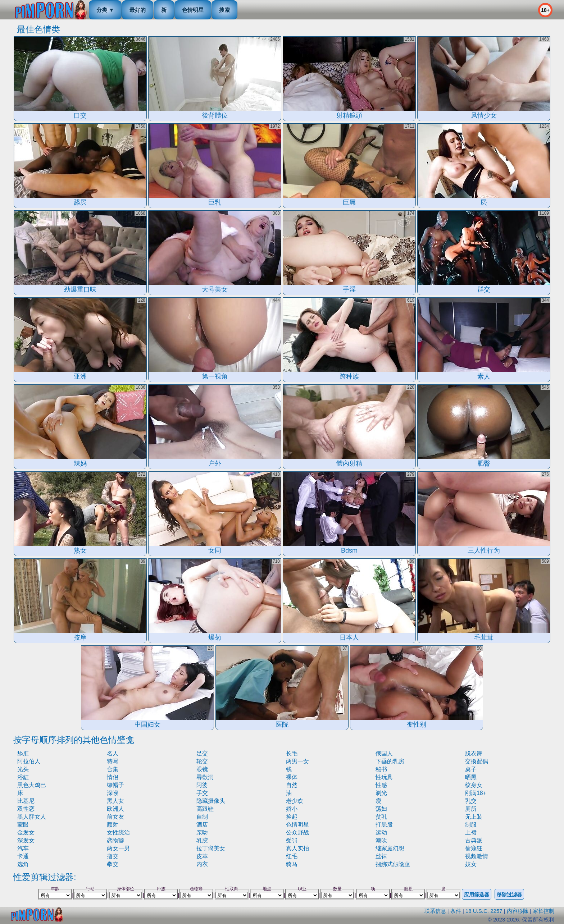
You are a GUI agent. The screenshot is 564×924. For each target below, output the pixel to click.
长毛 (292, 753)
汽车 (23, 848)
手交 (202, 793)
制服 (471, 825)
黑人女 (115, 801)
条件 (456, 911)
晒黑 (471, 777)
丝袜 (381, 856)
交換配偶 (477, 761)
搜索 (224, 10)
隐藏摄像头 (211, 801)
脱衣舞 (474, 753)
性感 (381, 785)
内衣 (202, 864)
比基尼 (26, 801)
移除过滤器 (509, 895)
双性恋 (26, 809)
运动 (381, 832)
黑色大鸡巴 (32, 785)
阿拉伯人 (29, 761)
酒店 (202, 825)
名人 (113, 753)
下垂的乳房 (390, 761)
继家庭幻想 (390, 848)
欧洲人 (115, 809)
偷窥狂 (474, 848)
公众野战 (297, 832)
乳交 (471, 801)
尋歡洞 (205, 777)
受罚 (292, 840)
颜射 (113, 825)
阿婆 (202, 785)
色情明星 (193, 10)
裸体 (292, 777)
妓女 (471, 864)
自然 (292, 785)
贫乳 (381, 817)
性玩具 (384, 777)
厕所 (471, 809)
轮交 (202, 761)
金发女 (26, 832)
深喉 (113, 793)
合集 (113, 769)
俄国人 (384, 753)
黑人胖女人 (32, 817)
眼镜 (202, 769)
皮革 (202, 856)
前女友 (115, 817)
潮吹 (381, 840)
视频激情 (477, 856)
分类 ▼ (105, 10)
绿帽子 (115, 785)
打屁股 (384, 825)
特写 (113, 761)
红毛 (292, 856)
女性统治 (118, 832)
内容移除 (518, 911)
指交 (113, 856)
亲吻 (202, 832)
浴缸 (23, 777)
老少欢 (295, 801)
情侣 (113, 777)
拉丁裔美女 (211, 848)
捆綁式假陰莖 (393, 864)
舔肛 (23, 753)
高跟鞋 (205, 809)
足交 (202, 753)
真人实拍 (297, 848)
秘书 (381, 769)
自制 (202, 817)
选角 (23, 864)
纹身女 (474, 785)
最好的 (138, 10)
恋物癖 (115, 840)
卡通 (23, 856)
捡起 (292, 817)
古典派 (474, 840)
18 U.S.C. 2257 (484, 911)
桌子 (471, 769)
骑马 (292, 864)
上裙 (471, 832)
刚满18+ (476, 793)
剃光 (381, 793)
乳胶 (202, 840)
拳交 (113, 864)
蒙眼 (23, 825)
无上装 (474, 817)
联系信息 (435, 911)
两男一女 (297, 761)
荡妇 (381, 809)
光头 (23, 769)
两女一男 (118, 848)
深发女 (26, 840)
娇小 (292, 809)
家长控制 (543, 911)
